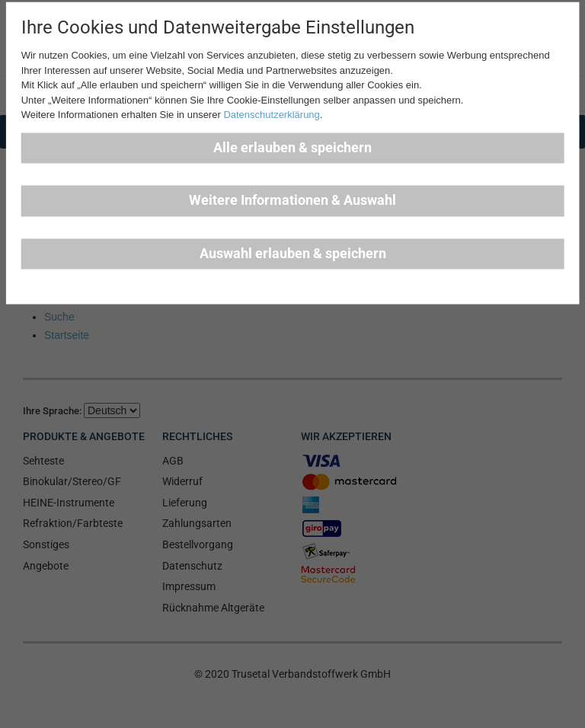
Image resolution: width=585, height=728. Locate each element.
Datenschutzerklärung (271, 115)
